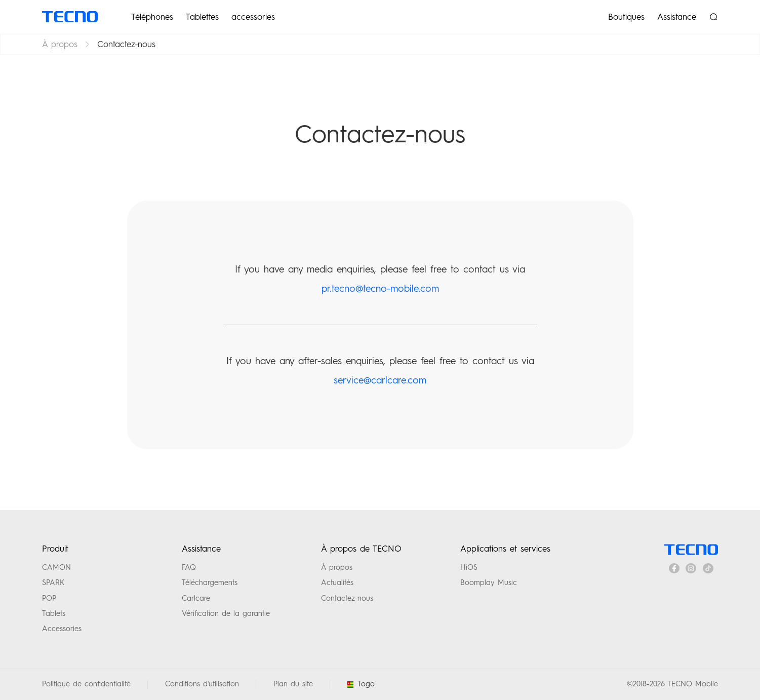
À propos (60, 44)
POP (49, 598)
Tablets (54, 613)
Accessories (62, 629)
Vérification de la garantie (226, 613)
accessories (253, 17)
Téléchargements (210, 582)
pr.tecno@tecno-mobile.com (380, 288)
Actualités (337, 582)
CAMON (56, 567)
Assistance (677, 17)
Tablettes (202, 17)
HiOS (469, 567)
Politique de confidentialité (86, 684)
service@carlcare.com (380, 380)
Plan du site (293, 684)
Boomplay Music (489, 582)
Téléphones (152, 17)
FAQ (189, 567)
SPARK (53, 582)
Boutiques (626, 17)
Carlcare (196, 598)
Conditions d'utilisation (202, 684)
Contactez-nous (347, 598)
